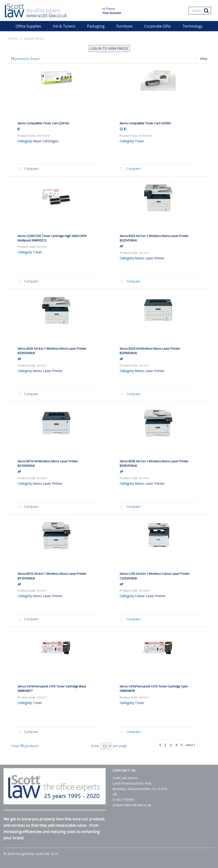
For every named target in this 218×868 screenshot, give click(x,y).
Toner (139, 141)
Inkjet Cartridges (46, 141)
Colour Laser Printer (150, 596)
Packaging (96, 26)
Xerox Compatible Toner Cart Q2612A (43, 123)
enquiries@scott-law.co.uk (132, 805)
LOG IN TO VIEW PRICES (109, 48)
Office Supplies (28, 26)
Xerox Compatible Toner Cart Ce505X (145, 123)
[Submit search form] (206, 10)
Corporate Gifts (157, 26)
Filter (204, 59)
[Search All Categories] (200, 11)
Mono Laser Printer (150, 258)
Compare (27, 169)
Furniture (124, 26)
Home (13, 39)
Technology (193, 26)
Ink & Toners (64, 26)
